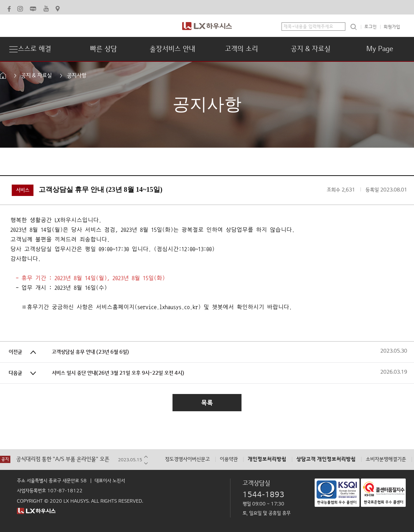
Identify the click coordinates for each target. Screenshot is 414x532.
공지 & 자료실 (311, 49)
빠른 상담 (103, 49)
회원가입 (392, 27)
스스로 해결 (34, 49)
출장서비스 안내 (172, 49)
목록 (207, 403)
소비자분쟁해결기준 (386, 459)
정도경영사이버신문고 (187, 459)
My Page (380, 49)
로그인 (371, 27)
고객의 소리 (241, 49)
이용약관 (229, 459)
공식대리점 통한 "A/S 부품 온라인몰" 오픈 (63, 459)
